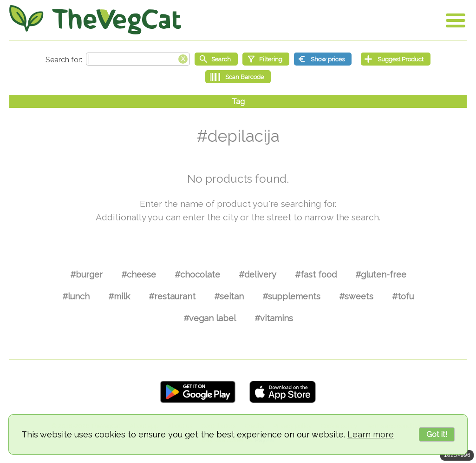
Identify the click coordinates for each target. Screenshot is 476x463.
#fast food (316, 274)
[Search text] (138, 59)
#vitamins (274, 318)
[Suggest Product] (396, 59)
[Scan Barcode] (238, 77)
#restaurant (172, 296)
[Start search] (216, 59)
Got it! (437, 434)
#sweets (356, 296)
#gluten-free (381, 274)
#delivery (258, 274)
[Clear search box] (183, 58)
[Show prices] (323, 59)
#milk (119, 296)
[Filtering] (266, 59)
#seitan (229, 296)
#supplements (291, 296)
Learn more (371, 434)
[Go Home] (95, 20)
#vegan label (210, 318)
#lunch (76, 296)
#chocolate (197, 274)
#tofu (403, 296)
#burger (86, 274)
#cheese (139, 274)
